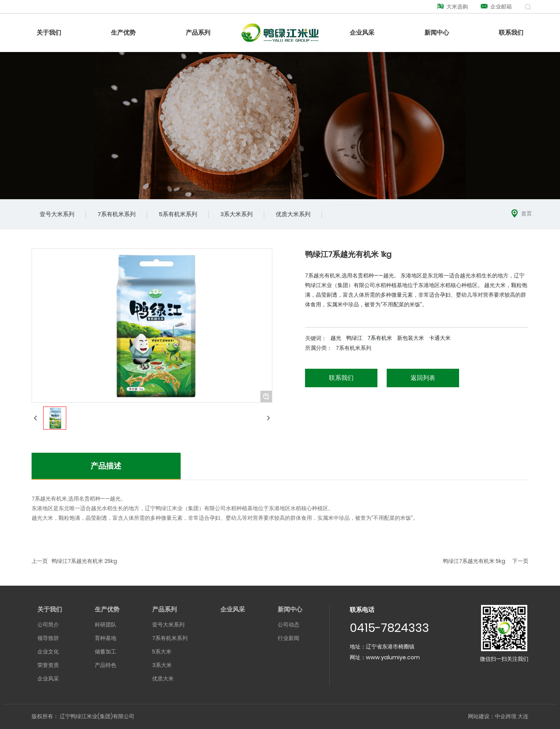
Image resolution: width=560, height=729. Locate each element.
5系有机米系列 (178, 214)
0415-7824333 (389, 628)
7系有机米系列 (117, 214)
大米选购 (452, 7)
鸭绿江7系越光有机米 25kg (84, 561)
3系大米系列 (236, 214)
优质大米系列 (293, 214)
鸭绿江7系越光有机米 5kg (474, 561)
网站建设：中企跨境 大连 (498, 716)
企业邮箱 (496, 7)
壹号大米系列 (57, 214)
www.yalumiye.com (393, 657)
